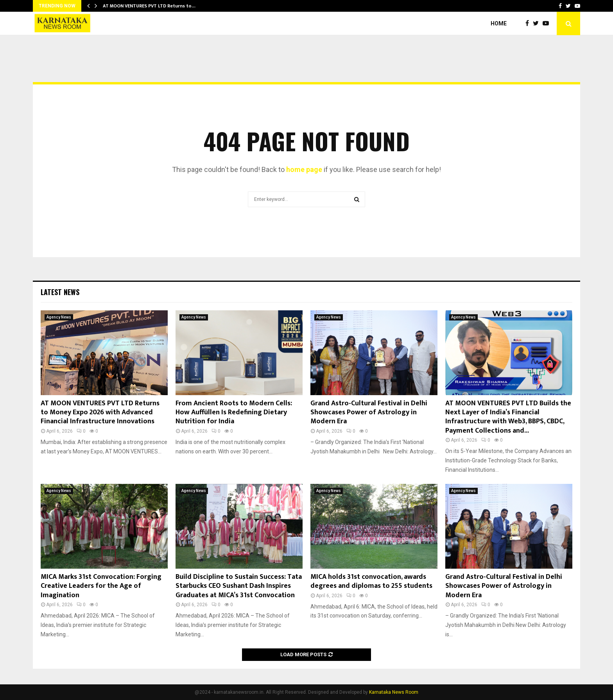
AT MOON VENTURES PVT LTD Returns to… (149, 6)
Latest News (60, 292)
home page (304, 169)
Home (499, 23)
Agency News (59, 317)
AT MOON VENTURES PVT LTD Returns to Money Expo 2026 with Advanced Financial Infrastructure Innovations (100, 413)
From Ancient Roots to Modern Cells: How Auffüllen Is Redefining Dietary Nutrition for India (234, 413)
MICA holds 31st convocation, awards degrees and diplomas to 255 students (371, 581)
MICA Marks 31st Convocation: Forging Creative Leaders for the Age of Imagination (101, 586)
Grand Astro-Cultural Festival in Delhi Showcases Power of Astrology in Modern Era (369, 413)
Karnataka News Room (394, 692)
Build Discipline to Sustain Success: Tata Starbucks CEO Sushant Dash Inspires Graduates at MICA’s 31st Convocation (239, 586)
